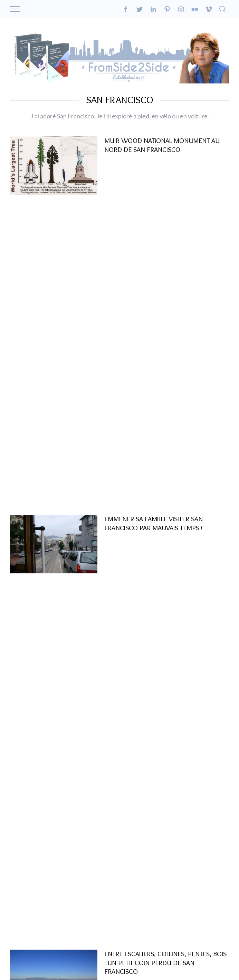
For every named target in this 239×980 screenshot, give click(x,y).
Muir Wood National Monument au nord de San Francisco (162, 164)
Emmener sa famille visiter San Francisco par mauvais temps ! (154, 244)
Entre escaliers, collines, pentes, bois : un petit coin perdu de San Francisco (165, 324)
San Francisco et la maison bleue (159, 404)
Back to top (220, 959)
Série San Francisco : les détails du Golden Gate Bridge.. (161, 545)
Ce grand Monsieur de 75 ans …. (156, 784)
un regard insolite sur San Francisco (166, 625)
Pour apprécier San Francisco (154, 705)
